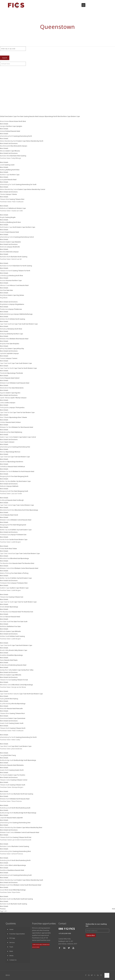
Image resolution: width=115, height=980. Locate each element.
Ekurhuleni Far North (20, 266)
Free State (20, 116)
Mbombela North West (22, 510)
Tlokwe (15, 549)
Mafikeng (9, 170)
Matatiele (18, 242)
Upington (19, 126)
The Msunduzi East (27, 612)
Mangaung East (21, 525)
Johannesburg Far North (29, 737)
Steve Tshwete (22, 417)
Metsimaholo (19, 388)
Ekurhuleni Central (18, 846)
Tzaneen (15, 358)
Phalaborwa (18, 309)
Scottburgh (20, 500)
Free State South (22, 622)
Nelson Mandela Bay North (35, 141)
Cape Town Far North (21, 368)
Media (11, 956)
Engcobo (18, 393)
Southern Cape (14, 588)
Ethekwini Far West (18, 427)
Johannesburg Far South (29, 184)
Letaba (7, 403)
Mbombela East (15, 558)
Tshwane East (19, 597)
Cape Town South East (21, 324)
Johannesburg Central (27, 237)
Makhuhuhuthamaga (26, 314)
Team (11, 947)
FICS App (12, 938)
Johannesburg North (25, 136)
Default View (4, 116)
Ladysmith (19, 818)
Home (11, 929)
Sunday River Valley (27, 670)
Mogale (13, 217)
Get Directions (13, 143)
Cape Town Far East (19, 412)
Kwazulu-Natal (34, 116)
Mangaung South (23, 491)
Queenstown (21, 718)
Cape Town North (17, 645)
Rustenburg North (25, 860)
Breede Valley (13, 650)
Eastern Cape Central (29, 437)
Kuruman (9, 280)
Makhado (15, 486)
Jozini (5, 180)
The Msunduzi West (28, 563)
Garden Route (14, 540)
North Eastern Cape (19, 227)
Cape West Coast (17, 746)
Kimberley (10, 334)
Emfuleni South (14, 636)
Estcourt (8, 617)
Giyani (6, 442)
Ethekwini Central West (22, 568)
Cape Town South (17, 363)
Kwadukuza (11, 870)
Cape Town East (15, 457)
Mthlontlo (18, 675)
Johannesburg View (24, 447)
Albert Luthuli (13, 865)
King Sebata (20, 295)
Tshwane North (21, 728)
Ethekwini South (15, 383)
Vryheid (17, 378)
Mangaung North (23, 476)
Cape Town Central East (23, 553)
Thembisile (19, 373)
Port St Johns (21, 775)
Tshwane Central (22, 780)
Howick (7, 232)
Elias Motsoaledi (16, 146)
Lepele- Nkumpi (15, 398)
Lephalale (10, 353)
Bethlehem (11, 626)
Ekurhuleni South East (20, 899)
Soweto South (19, 723)
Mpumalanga (49, 116)
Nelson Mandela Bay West (34, 828)
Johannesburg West (25, 851)
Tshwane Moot (20, 713)
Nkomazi (17, 452)
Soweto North (19, 770)
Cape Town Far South (21, 602)
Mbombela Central (18, 685)
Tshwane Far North (24, 271)
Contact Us (13, 960)
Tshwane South (20, 785)
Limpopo (42, 116)
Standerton (20, 462)
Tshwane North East (25, 837)
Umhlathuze (21, 467)
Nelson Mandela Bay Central (36, 189)
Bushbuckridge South (21, 760)
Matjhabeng (18, 432)
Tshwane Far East (22, 680)
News (11, 951)
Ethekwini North (15, 799)
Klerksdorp (11, 329)
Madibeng (10, 222)
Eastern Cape (13, 116)
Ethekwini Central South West (23, 885)
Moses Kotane (14, 121)
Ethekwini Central (17, 520)
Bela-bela (9, 252)
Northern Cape (66, 116)
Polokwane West (22, 583)
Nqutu (16, 660)
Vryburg (15, 699)
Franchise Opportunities (17, 934)
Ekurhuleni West (15, 156)
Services (12, 943)
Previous (3, 909)
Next (114, 909)
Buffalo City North (17, 578)
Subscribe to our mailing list (96, 925)
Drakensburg (13, 665)
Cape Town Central (19, 505)
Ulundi (16, 515)
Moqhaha (16, 344)
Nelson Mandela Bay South (35, 880)
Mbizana (17, 151)
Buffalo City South (17, 530)
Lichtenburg (12, 276)
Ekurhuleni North (16, 257)
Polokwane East (21, 535)
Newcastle (19, 708)
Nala (11, 290)
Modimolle (16, 247)
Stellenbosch (12, 208)
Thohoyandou (20, 408)
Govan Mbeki (13, 890)
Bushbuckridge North (21, 813)
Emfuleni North (14, 319)
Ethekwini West (14, 339)
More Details (4, 124)
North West (57, 116)
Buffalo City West (17, 481)
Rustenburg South (25, 808)
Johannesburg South (25, 875)
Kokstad (8, 131)
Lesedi (12, 165)
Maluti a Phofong (23, 573)
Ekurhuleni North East (21, 794)
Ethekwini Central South (22, 832)
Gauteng (26, 116)
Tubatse (14, 194)
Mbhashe (18, 631)
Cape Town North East (26, 694)
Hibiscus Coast (14, 285)
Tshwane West (20, 199)
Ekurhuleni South (16, 904)
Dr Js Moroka (13, 704)
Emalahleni (11, 655)
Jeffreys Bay (20, 349)
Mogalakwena (20, 304)
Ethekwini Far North (19, 471)
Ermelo (7, 607)
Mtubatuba (20, 765)
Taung (14, 755)
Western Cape (75, 116)
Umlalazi (18, 422)
